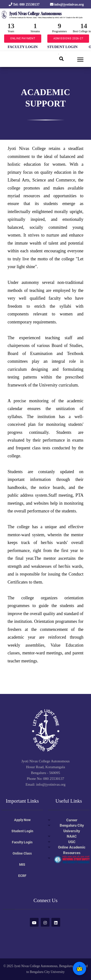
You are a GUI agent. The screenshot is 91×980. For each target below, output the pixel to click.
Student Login (22, 831)
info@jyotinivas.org (67, 4)
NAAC (72, 836)
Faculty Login (22, 842)
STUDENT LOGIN (62, 47)
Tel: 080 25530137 (24, 4)
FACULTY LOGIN (23, 47)
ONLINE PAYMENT (23, 38)
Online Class (22, 853)
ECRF (22, 876)
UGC (72, 842)
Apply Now (22, 820)
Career (72, 820)
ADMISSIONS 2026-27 (68, 38)
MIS (22, 865)
